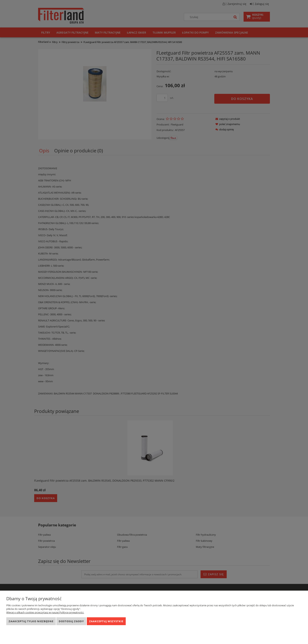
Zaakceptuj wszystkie (106, 621)
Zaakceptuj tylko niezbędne (31, 621)
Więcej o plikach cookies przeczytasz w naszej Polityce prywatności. (45, 612)
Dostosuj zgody (71, 621)
